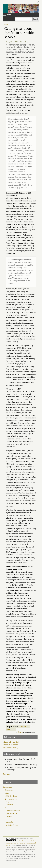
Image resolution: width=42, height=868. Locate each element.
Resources (10, 729)
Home (6, 24)
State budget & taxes (11, 825)
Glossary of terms (12, 819)
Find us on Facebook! (10, 745)
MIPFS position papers (13, 811)
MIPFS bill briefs (12, 813)
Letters (7, 793)
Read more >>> (8, 774)
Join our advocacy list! (11, 742)
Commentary (24, 727)
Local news (10, 805)
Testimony (10, 816)
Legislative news (11, 802)
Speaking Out (9, 822)
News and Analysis (11, 799)
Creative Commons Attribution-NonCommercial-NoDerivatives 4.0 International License (21, 843)
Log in (37, 2)
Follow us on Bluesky (11, 747)
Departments (7, 787)
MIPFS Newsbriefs (11, 796)
